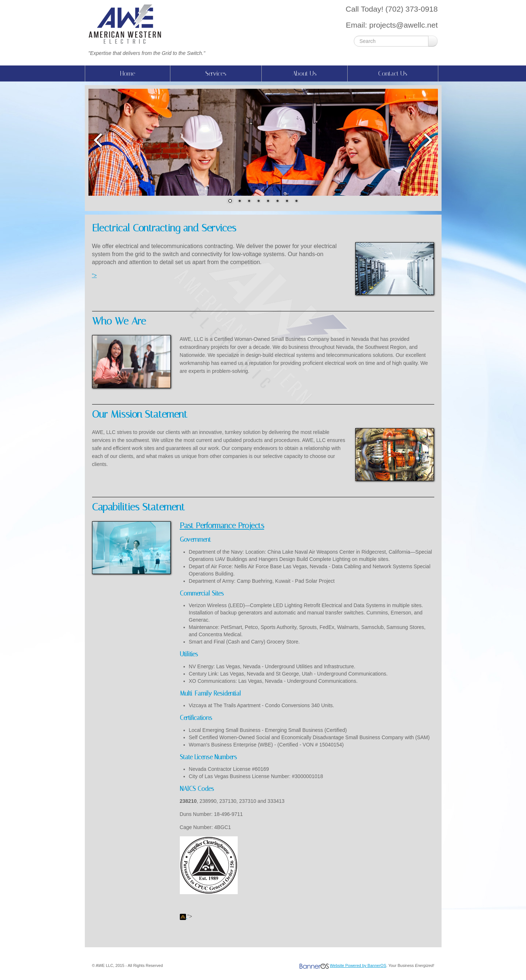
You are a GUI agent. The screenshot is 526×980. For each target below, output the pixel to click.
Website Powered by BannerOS (358, 965)
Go (433, 41)
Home (128, 73)
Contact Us (393, 73)
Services (216, 73)
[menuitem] (127, 73)
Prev (98, 140)
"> (94, 275)
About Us (304, 73)
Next (429, 140)
